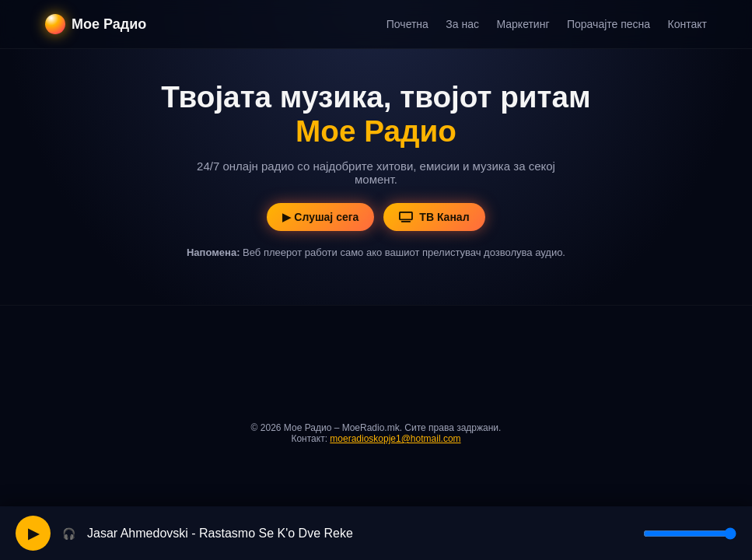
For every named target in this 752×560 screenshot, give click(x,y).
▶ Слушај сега (320, 217)
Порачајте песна (609, 24)
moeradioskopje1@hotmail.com (395, 439)
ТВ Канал (434, 217)
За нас (462, 24)
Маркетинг (523, 24)
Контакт (687, 24)
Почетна (407, 24)
